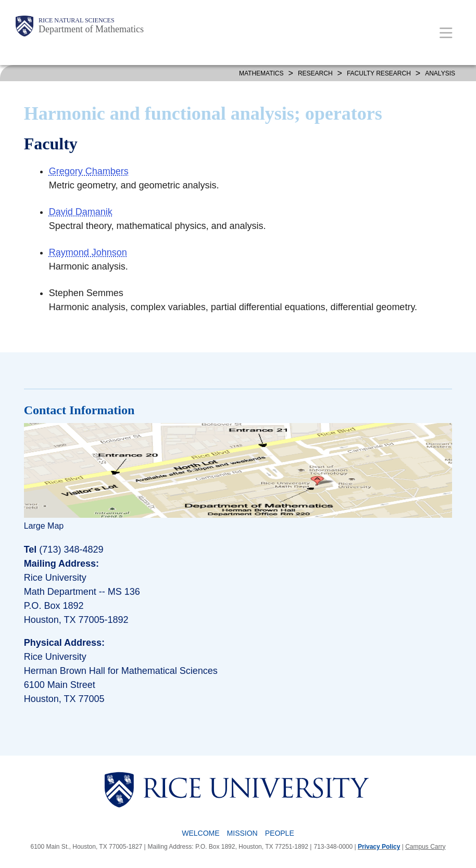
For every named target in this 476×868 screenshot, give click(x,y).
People (280, 833)
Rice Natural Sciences (77, 20)
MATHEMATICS (261, 73)
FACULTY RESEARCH (379, 73)
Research (315, 73)
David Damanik (81, 212)
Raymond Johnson (88, 252)
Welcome (201, 833)
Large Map (44, 526)
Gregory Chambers (89, 171)
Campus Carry (425, 847)
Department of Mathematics (91, 29)
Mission (242, 833)
